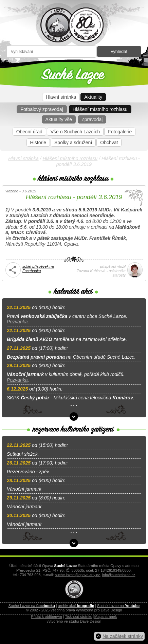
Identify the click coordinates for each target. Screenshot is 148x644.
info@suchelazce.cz (118, 575)
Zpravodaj (92, 119)
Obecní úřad (29, 132)
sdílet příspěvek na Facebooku (38, 269)
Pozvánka (17, 322)
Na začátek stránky (123, 636)
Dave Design (90, 621)
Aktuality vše (59, 119)
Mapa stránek (106, 617)
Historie (38, 143)
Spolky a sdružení (73, 143)
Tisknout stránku (79, 617)
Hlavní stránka (61, 97)
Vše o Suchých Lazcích (75, 132)
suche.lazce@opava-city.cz (78, 575)
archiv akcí (76, 606)
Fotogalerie (120, 132)
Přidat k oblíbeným (47, 617)
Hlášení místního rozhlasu (100, 109)
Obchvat (109, 143)
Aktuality (93, 97)
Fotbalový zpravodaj (42, 109)
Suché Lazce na (32, 606)
